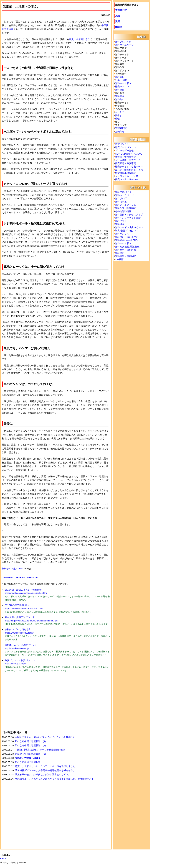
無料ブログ (121, 199)
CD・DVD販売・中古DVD (129, 154)
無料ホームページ (124, 45)
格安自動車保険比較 (126, 173)
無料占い (120, 99)
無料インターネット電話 (128, 218)
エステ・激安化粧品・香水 (129, 170)
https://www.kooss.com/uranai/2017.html (24, 609)
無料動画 (120, 96)
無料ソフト (121, 221)
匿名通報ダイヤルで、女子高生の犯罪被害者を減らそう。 (45, 770)
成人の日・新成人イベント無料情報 (23, 590)
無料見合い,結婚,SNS (126, 240)
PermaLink (32, 578)
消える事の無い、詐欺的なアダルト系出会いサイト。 (43, 774)
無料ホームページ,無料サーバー (21, 645)
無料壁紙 (120, 90)
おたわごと (121, 112)
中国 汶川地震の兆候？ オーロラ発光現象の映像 (40, 750)
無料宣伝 (120, 77)
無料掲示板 (121, 202)
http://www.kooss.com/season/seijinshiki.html (26, 593)
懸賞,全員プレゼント (126, 231)
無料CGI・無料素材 (125, 208)
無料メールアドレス (126, 205)
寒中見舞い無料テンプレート (20, 617)
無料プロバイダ (123, 42)
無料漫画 (120, 224)
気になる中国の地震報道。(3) (30, 745)
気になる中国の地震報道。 (29, 762)
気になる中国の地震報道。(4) (30, 741)
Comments (7, 578)
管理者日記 (121, 10)
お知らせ (120, 131)
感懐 (118, 16)
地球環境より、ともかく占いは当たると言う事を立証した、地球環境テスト (54, 779)
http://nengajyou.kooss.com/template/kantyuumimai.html (31, 621)
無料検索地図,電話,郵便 (127, 247)
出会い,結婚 (121, 80)
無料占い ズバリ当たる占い (19, 629)
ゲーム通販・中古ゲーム (128, 160)
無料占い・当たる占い (127, 237)
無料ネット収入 (123, 83)
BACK (3, 859)
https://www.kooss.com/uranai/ (19, 633)
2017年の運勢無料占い (17, 605)
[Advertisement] (29, 702)
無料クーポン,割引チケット (129, 227)
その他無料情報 (123, 211)
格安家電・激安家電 (126, 163)
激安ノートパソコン (126, 147)
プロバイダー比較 (124, 151)
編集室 (119, 27)
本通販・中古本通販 (126, 157)
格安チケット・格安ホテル (129, 167)
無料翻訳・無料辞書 (126, 250)
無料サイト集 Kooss (12, 569)
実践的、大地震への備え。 (29, 758)
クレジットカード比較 (127, 176)
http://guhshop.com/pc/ (15, 664)
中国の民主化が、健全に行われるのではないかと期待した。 (46, 737)
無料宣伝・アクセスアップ (129, 215)
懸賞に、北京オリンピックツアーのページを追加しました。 (46, 766)
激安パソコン (122, 144)
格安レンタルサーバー (127, 179)
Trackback (20, 578)
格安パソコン (122, 87)
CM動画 (119, 259)
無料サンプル (122, 234)
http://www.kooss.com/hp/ (17, 648)
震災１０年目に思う (79, 39)
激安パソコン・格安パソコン (20, 660)
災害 (118, 21)
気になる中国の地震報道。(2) (30, 754)
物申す (119, 115)
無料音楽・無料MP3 (126, 256)
